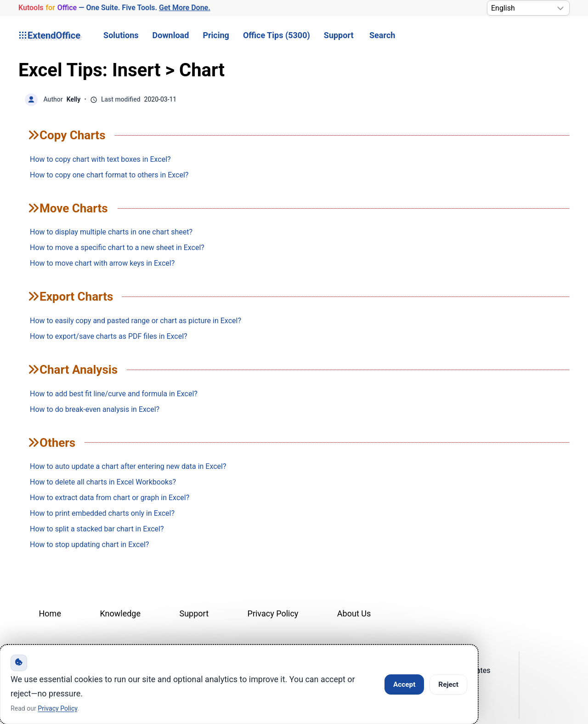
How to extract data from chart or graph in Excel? (110, 498)
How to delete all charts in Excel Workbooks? (103, 482)
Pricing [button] (216, 35)
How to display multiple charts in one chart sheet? (111, 232)
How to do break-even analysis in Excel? (95, 409)
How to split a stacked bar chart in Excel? (97, 529)
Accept (404, 684)
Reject (448, 684)
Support (339, 35)
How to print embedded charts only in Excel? (102, 513)
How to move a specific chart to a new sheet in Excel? (117, 248)
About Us (354, 613)
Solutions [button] (121, 35)
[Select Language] (528, 8)
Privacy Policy (273, 613)
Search (382, 35)
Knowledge (120, 613)
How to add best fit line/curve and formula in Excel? (114, 394)
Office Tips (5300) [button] (277, 35)
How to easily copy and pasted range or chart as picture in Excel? (136, 321)
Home (50, 613)
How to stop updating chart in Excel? (89, 544)
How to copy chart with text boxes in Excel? (100, 159)
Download (171, 35)
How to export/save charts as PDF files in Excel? (109, 336)
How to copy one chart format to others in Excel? (109, 175)
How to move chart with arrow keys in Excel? (102, 263)
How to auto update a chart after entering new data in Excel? (128, 466)
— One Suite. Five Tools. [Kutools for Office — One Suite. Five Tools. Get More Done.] (114, 8)
